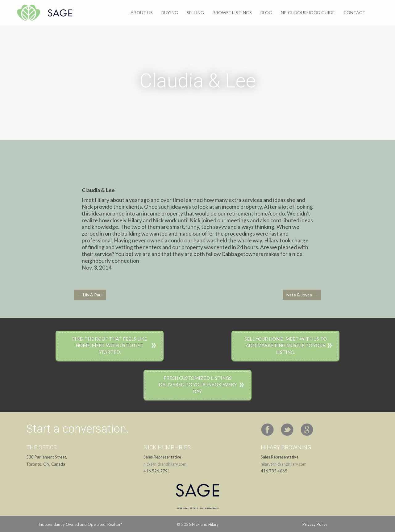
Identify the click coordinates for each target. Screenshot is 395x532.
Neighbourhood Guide (308, 13)
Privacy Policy (315, 524)
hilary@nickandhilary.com (284, 464)
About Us (142, 13)
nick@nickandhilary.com (165, 464)
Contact (354, 13)
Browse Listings (232, 13)
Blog (266, 13)
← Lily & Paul (90, 295)
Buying (170, 13)
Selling (195, 13)
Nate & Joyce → (302, 295)
